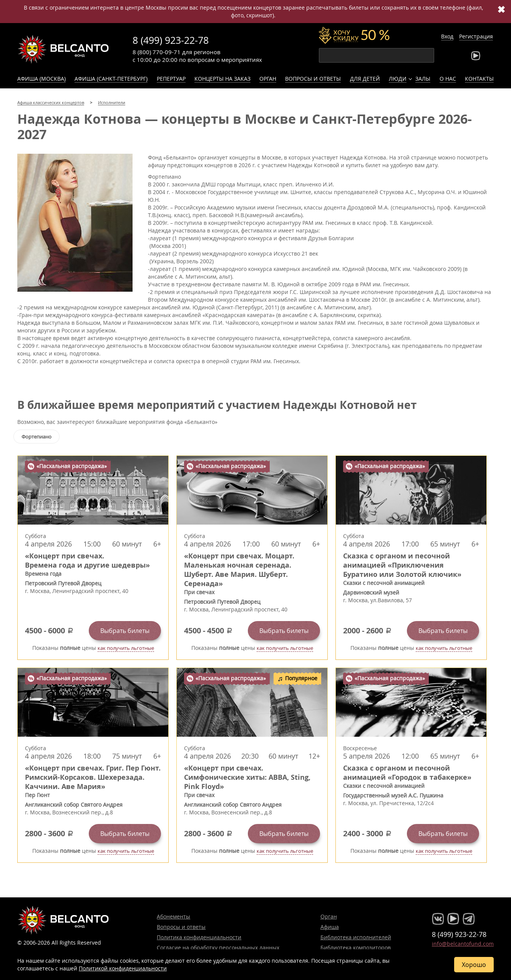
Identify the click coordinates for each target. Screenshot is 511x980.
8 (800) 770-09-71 (157, 52)
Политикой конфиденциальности (123, 968)
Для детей (365, 79)
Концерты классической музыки (63, 49)
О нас (448, 79)
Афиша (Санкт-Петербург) (111, 79)
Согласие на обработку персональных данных (218, 948)
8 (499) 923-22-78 (171, 40)
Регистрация (476, 36)
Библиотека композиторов (356, 948)
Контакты (479, 79)
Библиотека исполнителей (356, 937)
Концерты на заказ (222, 79)
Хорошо (474, 965)
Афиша (330, 927)
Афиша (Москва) (41, 79)
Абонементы (173, 916)
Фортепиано (36, 437)
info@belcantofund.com (463, 944)
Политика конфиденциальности (199, 937)
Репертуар (171, 79)
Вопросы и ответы (313, 79)
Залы (423, 79)
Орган (268, 79)
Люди (398, 79)
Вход (447, 36)
